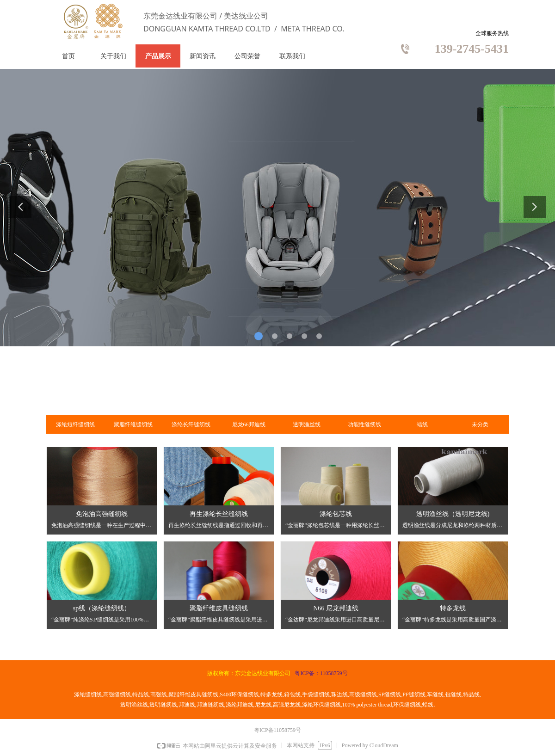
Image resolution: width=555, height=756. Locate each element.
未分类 (480, 424)
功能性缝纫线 (364, 424)
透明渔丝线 (307, 424)
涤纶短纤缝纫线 (75, 424)
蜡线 (422, 424)
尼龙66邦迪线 (249, 424)
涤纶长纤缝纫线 (191, 424)
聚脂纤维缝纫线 (133, 424)
